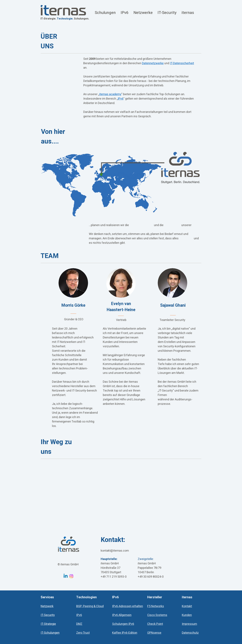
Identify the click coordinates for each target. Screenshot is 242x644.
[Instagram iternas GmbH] (71, 576)
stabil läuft (186, 238)
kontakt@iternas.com (115, 551)
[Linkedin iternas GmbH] (66, 576)
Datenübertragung (141, 225)
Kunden (94, 230)
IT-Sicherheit (172, 225)
